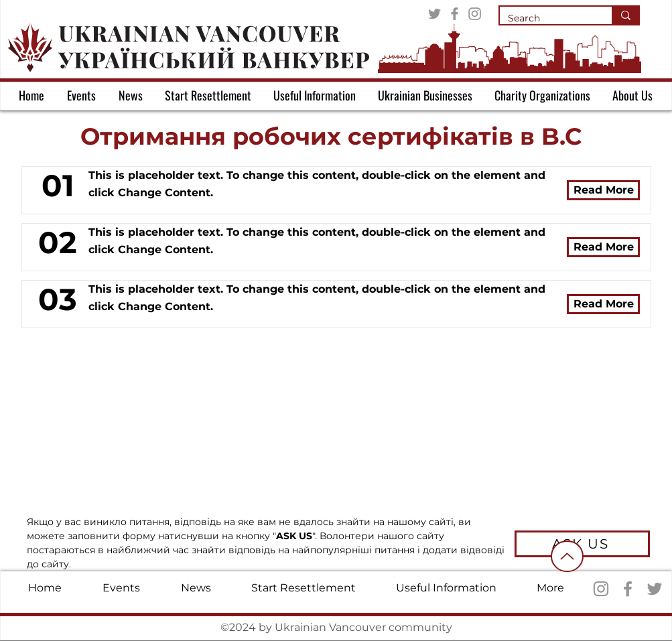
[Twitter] (434, 14)
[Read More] (603, 190)
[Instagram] (475, 14)
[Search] (546, 19)
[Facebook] (455, 14)
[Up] (567, 556)
